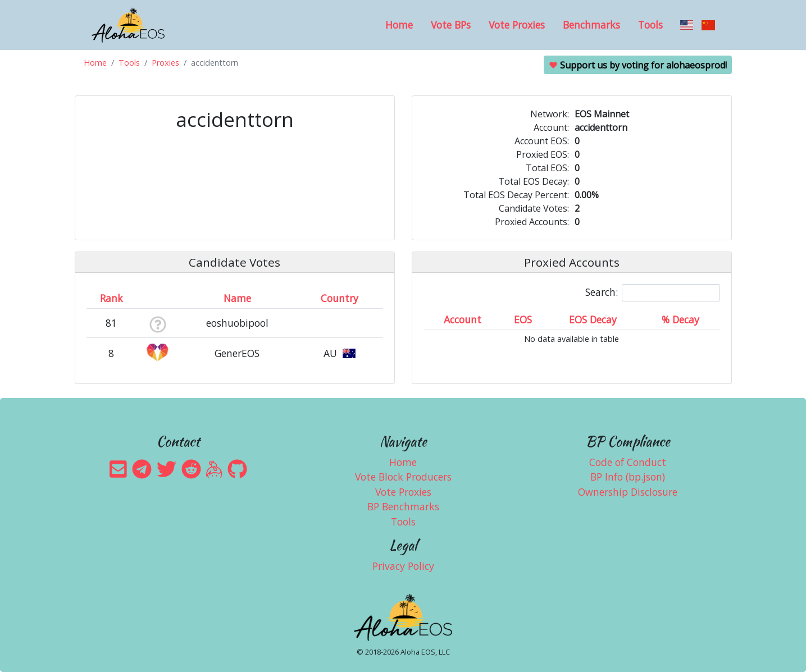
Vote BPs (451, 25)
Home (399, 25)
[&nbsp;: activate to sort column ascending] (158, 298)
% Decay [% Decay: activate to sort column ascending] (680, 319)
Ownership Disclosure (628, 492)
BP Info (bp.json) (628, 477)
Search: (653, 293)
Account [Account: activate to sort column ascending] (463, 319)
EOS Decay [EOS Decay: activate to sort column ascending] (593, 319)
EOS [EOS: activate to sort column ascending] (523, 319)
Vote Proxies (517, 25)
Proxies (165, 63)
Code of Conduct (628, 462)
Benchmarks (591, 25)
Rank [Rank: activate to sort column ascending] (111, 298)
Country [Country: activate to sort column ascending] (340, 298)
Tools (650, 25)
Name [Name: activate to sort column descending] (237, 298)
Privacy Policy (403, 566)
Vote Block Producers (403, 477)
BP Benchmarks (403, 506)
